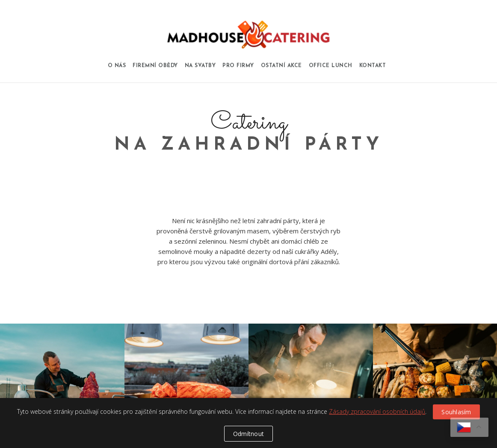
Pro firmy (238, 66)
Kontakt (373, 66)
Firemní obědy (155, 66)
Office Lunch (331, 66)
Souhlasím (456, 412)
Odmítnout (248, 434)
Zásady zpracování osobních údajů (377, 411)
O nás (117, 66)
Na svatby (200, 66)
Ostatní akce (281, 66)
